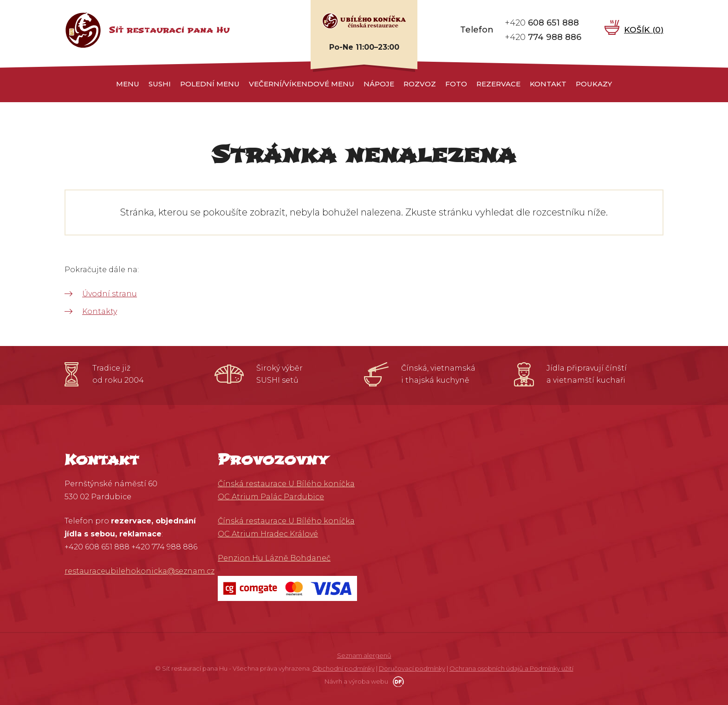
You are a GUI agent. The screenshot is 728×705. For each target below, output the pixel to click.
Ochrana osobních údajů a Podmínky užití (511, 668)
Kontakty (100, 311)
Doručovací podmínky (412, 668)
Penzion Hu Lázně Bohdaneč (274, 558)
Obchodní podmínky (344, 668)
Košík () (643, 30)
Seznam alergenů (364, 655)
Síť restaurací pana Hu (169, 30)
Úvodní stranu (110, 294)
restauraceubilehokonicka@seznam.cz (140, 571)
